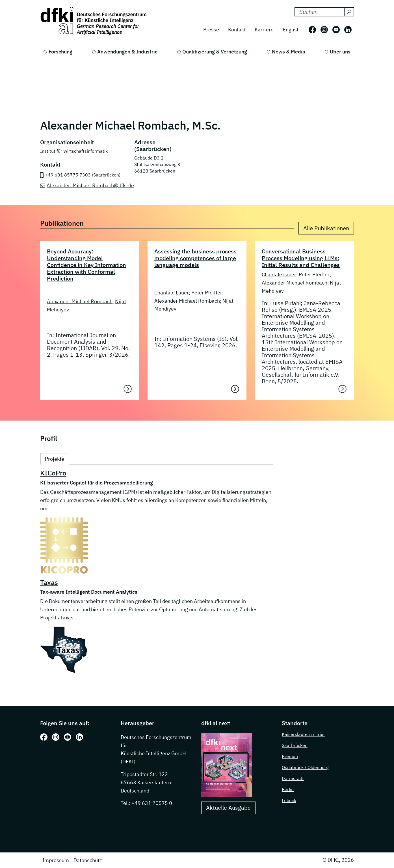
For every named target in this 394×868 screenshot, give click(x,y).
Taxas (49, 582)
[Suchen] (349, 12)
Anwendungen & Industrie (127, 52)
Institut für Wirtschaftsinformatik (74, 151)
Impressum (56, 860)
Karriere (264, 30)
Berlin (288, 789)
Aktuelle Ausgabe (228, 808)
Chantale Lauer (172, 292)
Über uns (340, 52)
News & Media (289, 52)
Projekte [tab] (55, 459)
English (291, 30)
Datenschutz (88, 860)
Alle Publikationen (326, 228)
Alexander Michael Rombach (80, 301)
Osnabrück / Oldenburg (305, 767)
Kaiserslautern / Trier (303, 734)
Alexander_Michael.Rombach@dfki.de (90, 185)
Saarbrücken (295, 745)
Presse (211, 30)
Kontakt (237, 30)
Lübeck (289, 800)
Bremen (290, 756)
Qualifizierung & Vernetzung (215, 52)
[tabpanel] (157, 572)
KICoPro (53, 473)
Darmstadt (293, 778)
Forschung (60, 52)
